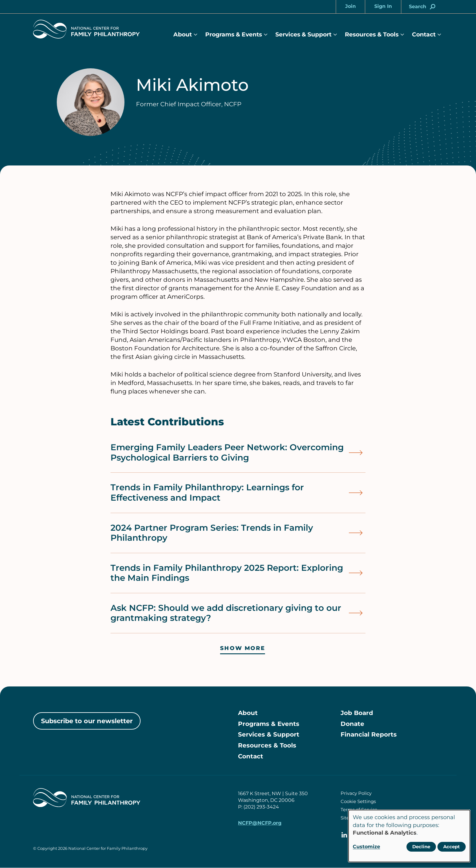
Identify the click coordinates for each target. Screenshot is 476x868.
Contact (424, 34)
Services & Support (303, 34)
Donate (352, 724)
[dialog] (409, 836)
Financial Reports (369, 735)
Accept (452, 847)
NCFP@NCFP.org (260, 823)
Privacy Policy (356, 793)
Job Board (357, 713)
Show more (243, 648)
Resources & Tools (372, 34)
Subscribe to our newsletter (87, 721)
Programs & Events (234, 34)
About (183, 34)
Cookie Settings (358, 802)
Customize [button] (366, 847)
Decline (421, 847)
